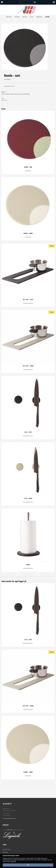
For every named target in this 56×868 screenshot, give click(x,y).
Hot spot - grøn (28, 366)
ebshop (6, 852)
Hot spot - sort (28, 300)
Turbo (28, 565)
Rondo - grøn (28, 233)
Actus (32, 17)
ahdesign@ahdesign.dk (9, 819)
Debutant (9, 17)
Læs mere (13, 861)
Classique (17, 17)
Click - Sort (28, 432)
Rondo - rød (28, 167)
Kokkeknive (39, 17)
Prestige (25, 17)
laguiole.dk (10, 830)
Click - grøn (28, 498)
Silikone (47, 17)
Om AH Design (7, 849)
